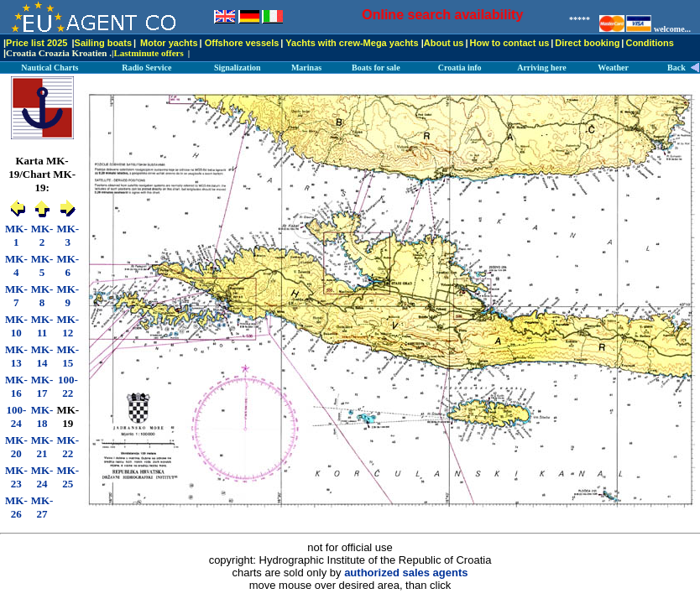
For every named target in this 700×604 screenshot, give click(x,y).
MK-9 (68, 296)
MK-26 (16, 507)
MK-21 (42, 447)
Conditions (649, 43)
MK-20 (16, 447)
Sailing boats (103, 43)
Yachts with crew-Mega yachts (352, 43)
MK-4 (16, 266)
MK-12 (68, 326)
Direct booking (587, 43)
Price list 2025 (37, 43)
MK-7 (16, 296)
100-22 (68, 386)
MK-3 (68, 235)
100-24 (16, 417)
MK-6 (68, 266)
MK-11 (42, 326)
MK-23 (16, 477)
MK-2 (42, 235)
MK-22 (68, 447)
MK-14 (42, 356)
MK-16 (16, 386)
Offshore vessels (242, 43)
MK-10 (16, 326)
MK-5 (42, 266)
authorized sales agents (406, 573)
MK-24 (42, 477)
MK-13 (16, 356)
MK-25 (68, 477)
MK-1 (16, 235)
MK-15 (68, 356)
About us (444, 43)
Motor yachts (169, 43)
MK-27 (42, 507)
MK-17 (42, 386)
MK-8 (42, 296)
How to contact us (510, 43)
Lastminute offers (148, 53)
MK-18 (42, 417)
